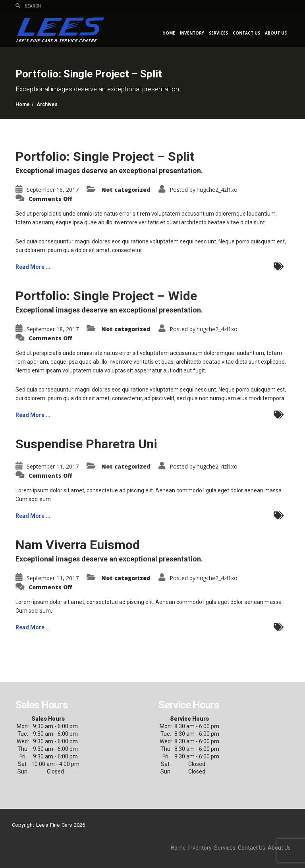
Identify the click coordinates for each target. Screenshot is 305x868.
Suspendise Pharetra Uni (86, 444)
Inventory (192, 33)
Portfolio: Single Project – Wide (106, 296)
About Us (276, 33)
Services (218, 33)
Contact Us (246, 33)
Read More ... (33, 267)
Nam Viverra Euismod (78, 545)
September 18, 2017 (53, 190)
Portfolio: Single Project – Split (105, 156)
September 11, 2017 (53, 466)
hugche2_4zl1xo (217, 190)
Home (169, 33)
